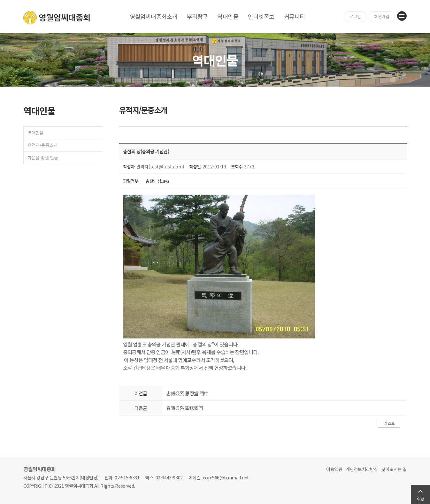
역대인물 (228, 16)
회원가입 (382, 16)
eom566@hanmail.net (226, 477)
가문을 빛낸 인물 (43, 158)
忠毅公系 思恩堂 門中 (187, 393)
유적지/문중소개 (42, 145)
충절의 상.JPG (157, 181)
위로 (420, 499)
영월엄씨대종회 (57, 17)
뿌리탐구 (197, 16)
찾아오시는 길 (394, 469)
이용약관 (334, 469)
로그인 (355, 16)
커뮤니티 (295, 16)
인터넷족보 (261, 16)
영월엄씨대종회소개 (154, 16)
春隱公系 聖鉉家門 (184, 408)
